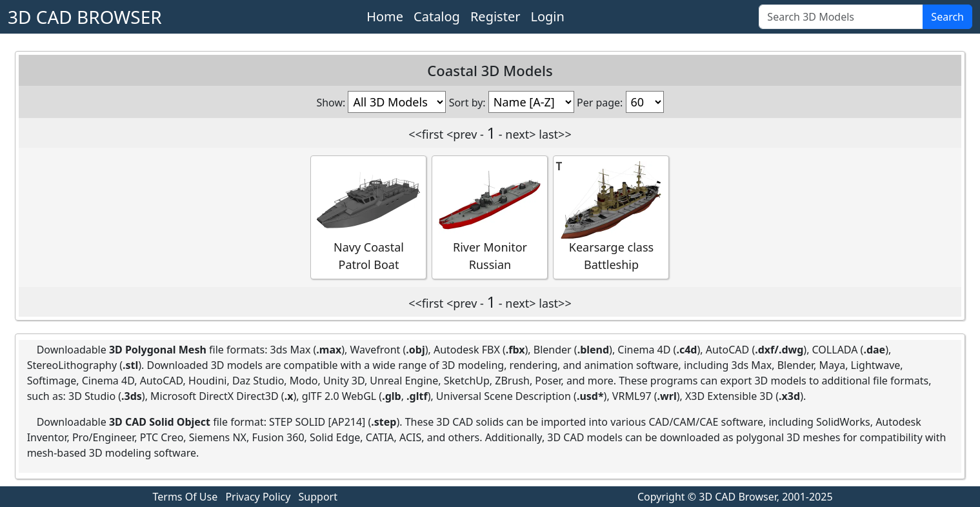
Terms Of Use (185, 497)
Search (947, 17)
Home (385, 16)
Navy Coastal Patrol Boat (368, 217)
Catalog (437, 16)
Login (547, 16)
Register (495, 16)
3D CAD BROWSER (85, 17)
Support (318, 497)
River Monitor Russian (490, 217)
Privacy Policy (258, 497)
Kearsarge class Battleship (611, 217)
